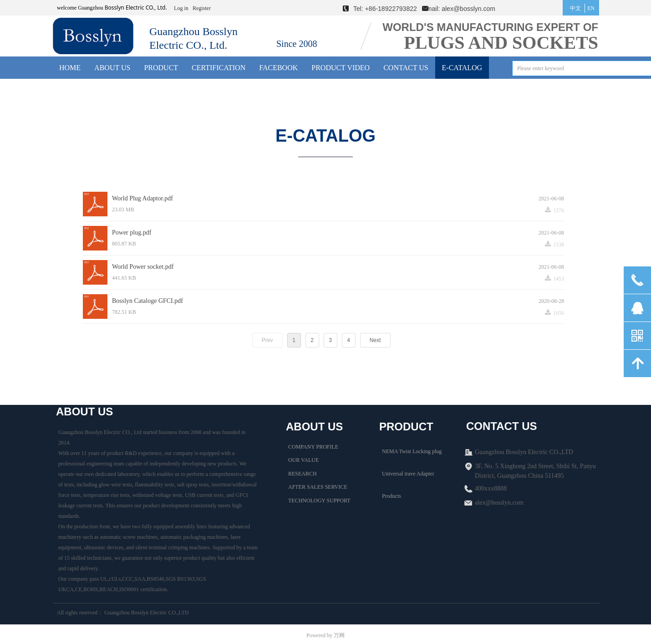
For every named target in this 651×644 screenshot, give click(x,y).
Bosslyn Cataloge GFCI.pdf (147, 301)
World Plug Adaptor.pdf (142, 198)
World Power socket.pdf (143, 267)
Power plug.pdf (132, 233)
